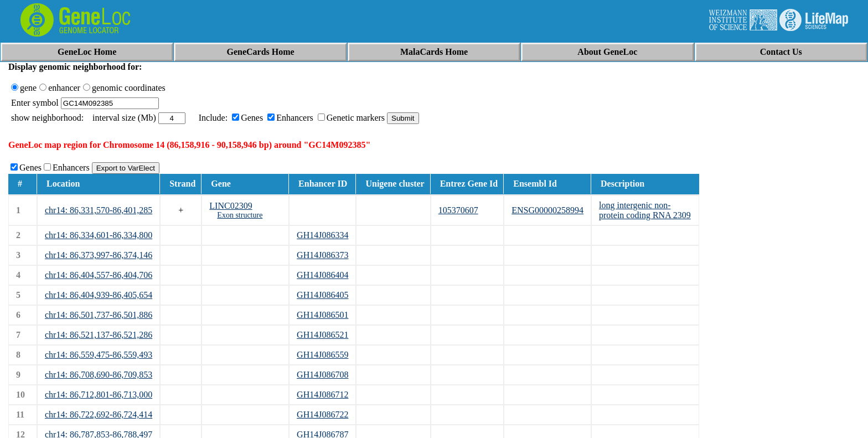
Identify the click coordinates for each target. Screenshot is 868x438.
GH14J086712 (322, 395)
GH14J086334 (322, 235)
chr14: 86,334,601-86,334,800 (99, 235)
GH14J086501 (322, 315)
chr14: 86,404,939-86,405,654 (99, 295)
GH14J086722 (322, 414)
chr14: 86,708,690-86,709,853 (99, 375)
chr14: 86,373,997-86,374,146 (99, 255)
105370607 (458, 210)
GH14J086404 (322, 275)
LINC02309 (231, 206)
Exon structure (240, 215)
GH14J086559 (322, 355)
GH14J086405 (322, 295)
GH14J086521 (322, 335)
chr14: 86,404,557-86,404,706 (99, 275)
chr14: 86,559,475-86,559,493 (99, 355)
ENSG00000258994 (547, 210)
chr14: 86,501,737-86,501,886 (99, 315)
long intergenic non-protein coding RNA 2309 (645, 210)
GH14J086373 (322, 255)
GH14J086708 (322, 375)
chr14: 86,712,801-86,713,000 (99, 395)
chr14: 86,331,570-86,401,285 (99, 210)
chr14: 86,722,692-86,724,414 (99, 414)
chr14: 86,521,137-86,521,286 (99, 335)
